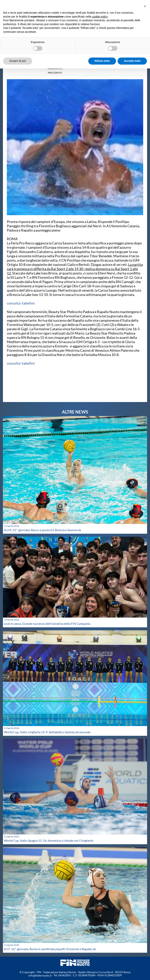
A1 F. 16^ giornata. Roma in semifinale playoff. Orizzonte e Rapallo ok (50, 949)
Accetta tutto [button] (132, 61)
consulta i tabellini (21, 303)
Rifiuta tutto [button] (102, 61)
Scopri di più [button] (18, 61)
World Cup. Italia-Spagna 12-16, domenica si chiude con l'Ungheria (49, 840)
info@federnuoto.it (40, 975)
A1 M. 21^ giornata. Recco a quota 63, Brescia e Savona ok (42, 530)
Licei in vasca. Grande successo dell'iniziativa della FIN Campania (47, 624)
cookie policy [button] (100, 17)
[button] (145, 6)
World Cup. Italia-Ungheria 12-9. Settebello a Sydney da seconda (47, 732)
